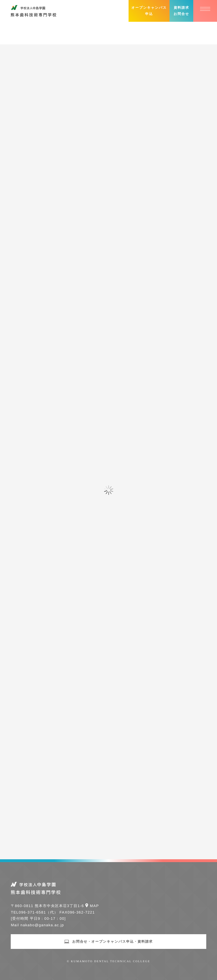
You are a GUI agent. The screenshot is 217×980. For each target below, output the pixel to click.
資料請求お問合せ (181, 11)
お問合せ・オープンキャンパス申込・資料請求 (112, 942)
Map (94, 906)
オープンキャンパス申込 (149, 11)
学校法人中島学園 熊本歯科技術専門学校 (33, 11)
